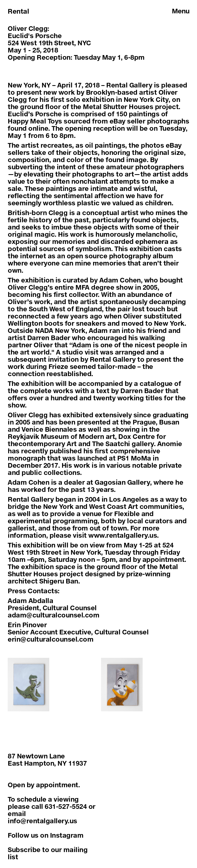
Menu (181, 11)
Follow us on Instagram (46, 835)
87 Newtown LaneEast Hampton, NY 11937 (47, 760)
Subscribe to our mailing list (48, 853)
